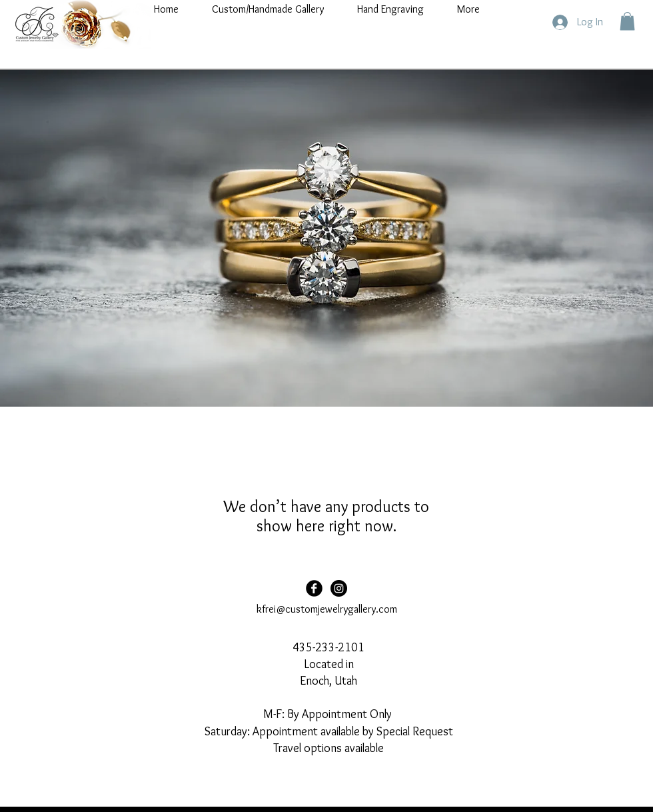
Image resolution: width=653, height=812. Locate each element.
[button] (627, 21)
